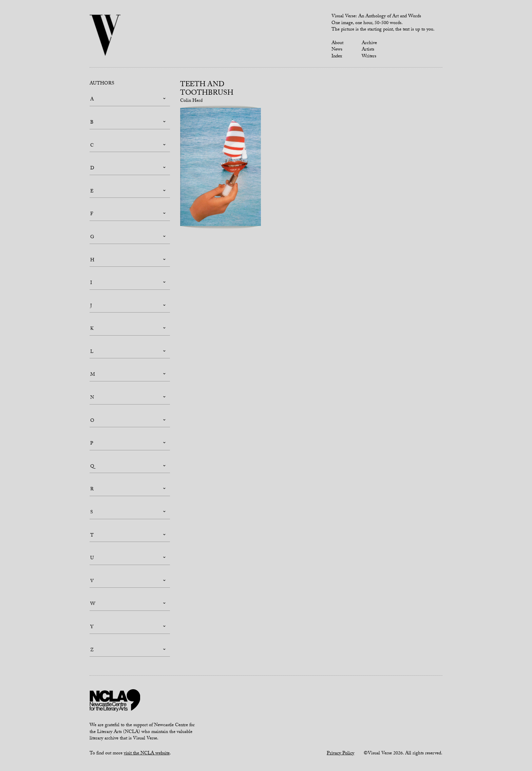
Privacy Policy (340, 754)
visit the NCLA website (147, 754)
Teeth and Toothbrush (207, 89)
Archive (369, 43)
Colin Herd (191, 101)
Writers (369, 57)
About (337, 43)
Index (337, 57)
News (337, 50)
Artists (368, 50)
